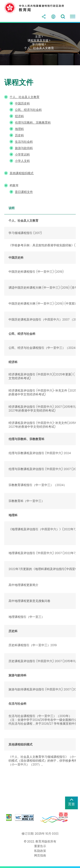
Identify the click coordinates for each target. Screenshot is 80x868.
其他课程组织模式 (22, 173)
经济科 (19, 116)
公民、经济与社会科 (28, 110)
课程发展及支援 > (39, 40)
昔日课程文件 (24, 192)
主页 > (39, 37)
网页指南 (40, 855)
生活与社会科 (24, 142)
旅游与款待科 (24, 148)
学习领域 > (39, 44)
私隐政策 (40, 851)
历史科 (19, 135)
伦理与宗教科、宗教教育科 (33, 123)
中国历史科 (22, 103)
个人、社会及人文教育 (39, 48)
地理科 (19, 129)
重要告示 (40, 846)
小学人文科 (22, 161)
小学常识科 (22, 154)
